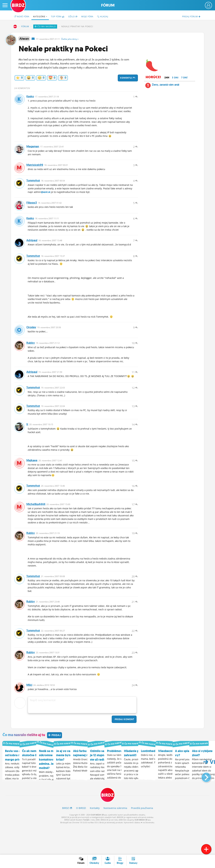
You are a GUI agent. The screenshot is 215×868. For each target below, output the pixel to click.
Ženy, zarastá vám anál (166, 85)
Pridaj (124, 748)
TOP (58, 17)
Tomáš (86, 849)
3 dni (175, 78)
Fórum (108, 5)
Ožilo (73, 17)
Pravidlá (142, 837)
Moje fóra (87, 17)
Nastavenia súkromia (115, 837)
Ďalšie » (70, 39)
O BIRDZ (81, 837)
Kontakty (95, 837)
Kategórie (40, 17)
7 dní (184, 78)
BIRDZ (15, 27)
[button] (203, 805)
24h (167, 78)
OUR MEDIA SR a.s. (99, 844)
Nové (22, 17)
